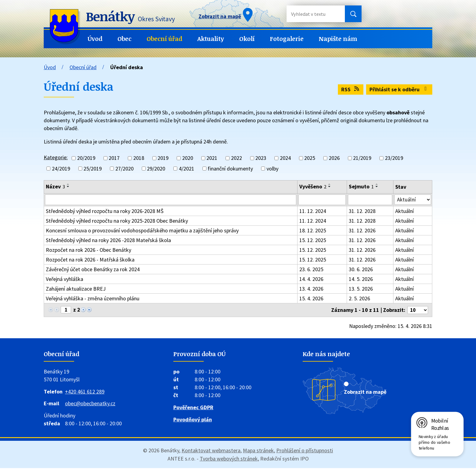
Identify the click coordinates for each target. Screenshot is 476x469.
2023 (261, 158)
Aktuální (405, 212)
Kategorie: (56, 157)
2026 (334, 158)
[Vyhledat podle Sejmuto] (370, 200)
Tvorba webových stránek (229, 459)
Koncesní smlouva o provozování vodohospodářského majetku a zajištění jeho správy (142, 231)
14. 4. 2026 (311, 280)
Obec (124, 39)
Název (55, 186)
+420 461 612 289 (85, 392)
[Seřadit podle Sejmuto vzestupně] (377, 184)
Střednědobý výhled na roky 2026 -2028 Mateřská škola (108, 241)
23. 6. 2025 (311, 270)
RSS (351, 89)
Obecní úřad (164, 39)
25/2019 (93, 169)
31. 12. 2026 (362, 231)
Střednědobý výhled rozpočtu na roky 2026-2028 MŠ (105, 212)
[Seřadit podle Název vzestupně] (68, 184)
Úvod (95, 39)
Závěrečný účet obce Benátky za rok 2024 (93, 270)
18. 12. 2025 (313, 231)
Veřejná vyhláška (65, 280)
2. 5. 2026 (359, 299)
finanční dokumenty (230, 169)
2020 (188, 158)
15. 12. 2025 (313, 241)
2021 (212, 158)
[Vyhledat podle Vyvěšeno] (322, 200)
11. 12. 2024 (313, 212)
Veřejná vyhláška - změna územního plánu (93, 299)
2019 (163, 158)
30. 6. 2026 (361, 270)
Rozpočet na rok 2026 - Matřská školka (90, 260)
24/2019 (61, 169)
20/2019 (86, 158)
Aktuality (211, 39)
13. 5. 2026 (361, 290)
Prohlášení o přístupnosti (305, 451)
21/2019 (362, 158)
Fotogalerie (287, 39)
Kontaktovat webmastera (211, 451)
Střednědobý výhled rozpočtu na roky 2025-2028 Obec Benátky (117, 222)
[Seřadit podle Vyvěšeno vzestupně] (330, 184)
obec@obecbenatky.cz (90, 405)
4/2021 (187, 169)
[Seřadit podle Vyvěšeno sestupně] (330, 187)
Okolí (247, 39)
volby (272, 169)
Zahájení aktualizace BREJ (76, 290)
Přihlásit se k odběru (399, 89)
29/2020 (156, 169)
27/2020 (124, 169)
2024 (285, 158)
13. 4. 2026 (311, 290)
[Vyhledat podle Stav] (413, 200)
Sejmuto (361, 186)
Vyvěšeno (313, 186)
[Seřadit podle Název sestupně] (68, 187)
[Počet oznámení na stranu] (417, 311)
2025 (310, 158)
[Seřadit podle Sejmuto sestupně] (377, 187)
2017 (114, 158)
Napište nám (338, 39)
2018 (139, 158)
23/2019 (394, 158)
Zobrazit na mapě (365, 393)
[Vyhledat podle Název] (171, 200)
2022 (236, 158)
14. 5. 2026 (361, 280)
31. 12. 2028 (362, 212)
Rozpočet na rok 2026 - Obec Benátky (88, 251)
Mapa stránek (258, 451)
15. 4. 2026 (311, 299)
